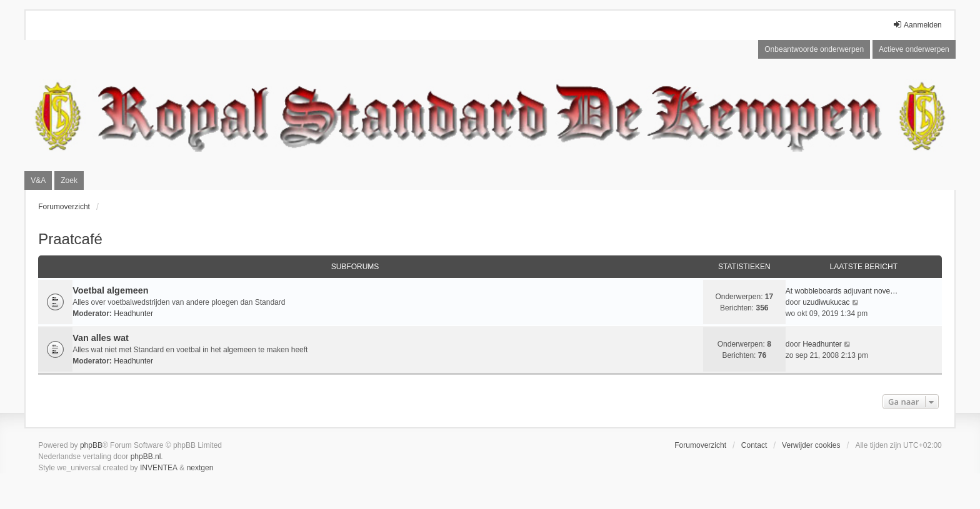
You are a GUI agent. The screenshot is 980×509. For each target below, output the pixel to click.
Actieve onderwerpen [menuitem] (914, 49)
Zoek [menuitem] (69, 180)
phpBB (91, 445)
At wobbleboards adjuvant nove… (842, 291)
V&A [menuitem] (38, 180)
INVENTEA (159, 468)
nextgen (200, 468)
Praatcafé (70, 239)
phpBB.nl (146, 457)
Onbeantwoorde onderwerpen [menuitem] (814, 49)
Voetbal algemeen (110, 290)
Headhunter (133, 314)
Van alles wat (101, 338)
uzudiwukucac (826, 302)
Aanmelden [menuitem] (917, 25)
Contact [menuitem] (754, 445)
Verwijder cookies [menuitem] (811, 445)
